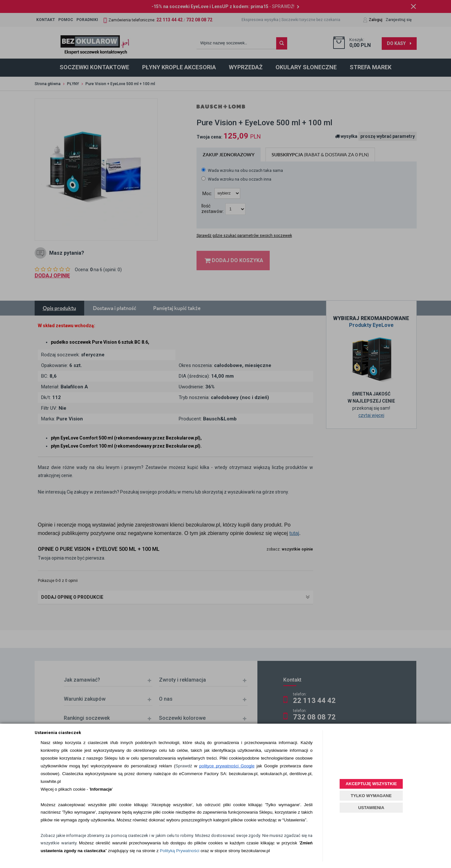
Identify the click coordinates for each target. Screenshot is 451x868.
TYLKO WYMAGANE (371, 796)
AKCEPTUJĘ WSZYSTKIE (371, 784)
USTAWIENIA (371, 808)
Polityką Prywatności (180, 851)
